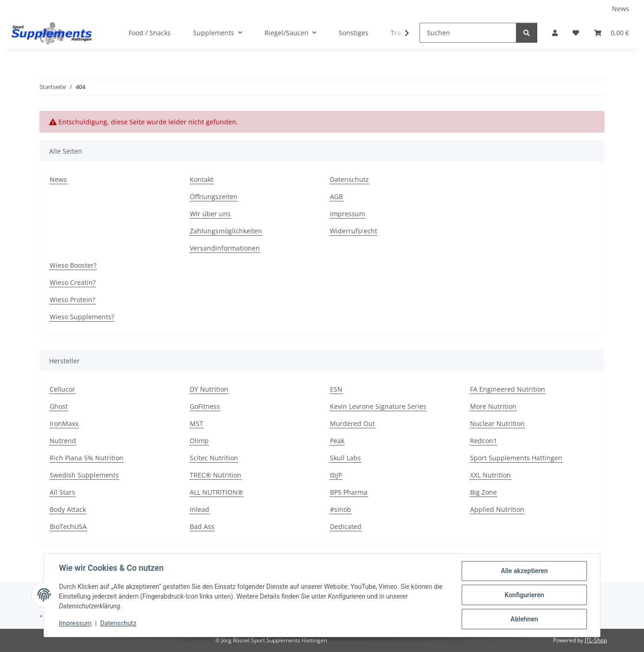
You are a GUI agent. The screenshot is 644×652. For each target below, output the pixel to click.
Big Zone (483, 492)
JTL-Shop (596, 640)
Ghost (59, 406)
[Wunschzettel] (576, 33)
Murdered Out (352, 423)
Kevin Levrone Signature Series (378, 406)
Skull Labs (345, 458)
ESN (336, 389)
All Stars (62, 492)
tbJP (336, 475)
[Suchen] (468, 33)
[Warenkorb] (612, 33)
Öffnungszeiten (214, 197)
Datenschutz (118, 623)
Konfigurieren (524, 595)
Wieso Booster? (73, 265)
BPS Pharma (349, 492)
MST (196, 423)
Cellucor (62, 389)
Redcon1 (483, 441)
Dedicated (346, 526)
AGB (336, 197)
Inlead (200, 509)
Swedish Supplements (84, 475)
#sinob (341, 509)
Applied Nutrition (497, 509)
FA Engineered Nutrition (508, 389)
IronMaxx (64, 423)
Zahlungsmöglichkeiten (226, 231)
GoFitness (205, 406)
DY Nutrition (209, 389)
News (621, 9)
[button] (555, 33)
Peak (337, 441)
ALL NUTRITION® (216, 492)
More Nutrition (493, 406)
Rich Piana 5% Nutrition (87, 458)
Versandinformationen (225, 248)
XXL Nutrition (490, 475)
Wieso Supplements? (82, 317)
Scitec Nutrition (214, 458)
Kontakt (202, 179)
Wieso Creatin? (73, 282)
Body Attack (68, 509)
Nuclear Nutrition (497, 423)
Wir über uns (210, 214)
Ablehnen (524, 619)
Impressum (75, 623)
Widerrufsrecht (354, 231)
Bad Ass (202, 526)
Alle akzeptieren (524, 571)
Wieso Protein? (72, 300)
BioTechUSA (68, 526)
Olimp (199, 441)
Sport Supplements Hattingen (516, 458)
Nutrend (63, 441)
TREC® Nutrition (216, 475)
